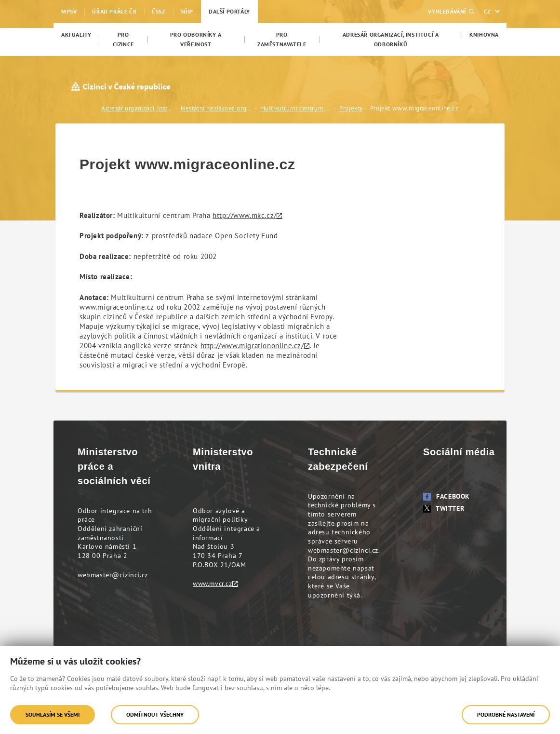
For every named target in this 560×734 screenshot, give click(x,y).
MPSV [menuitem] (69, 11)
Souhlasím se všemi (53, 714)
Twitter (444, 508)
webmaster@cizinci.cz (113, 575)
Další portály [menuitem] (229, 11)
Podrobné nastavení (506, 714)
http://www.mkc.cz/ (245, 215)
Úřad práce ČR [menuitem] (114, 11)
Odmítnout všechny (155, 714)
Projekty (351, 108)
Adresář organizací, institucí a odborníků (137, 108)
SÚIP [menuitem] (187, 11)
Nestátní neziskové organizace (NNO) (217, 108)
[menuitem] (76, 35)
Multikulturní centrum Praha (296, 108)
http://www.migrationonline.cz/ (252, 346)
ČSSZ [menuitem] (158, 11)
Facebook (447, 496)
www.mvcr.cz (213, 584)
